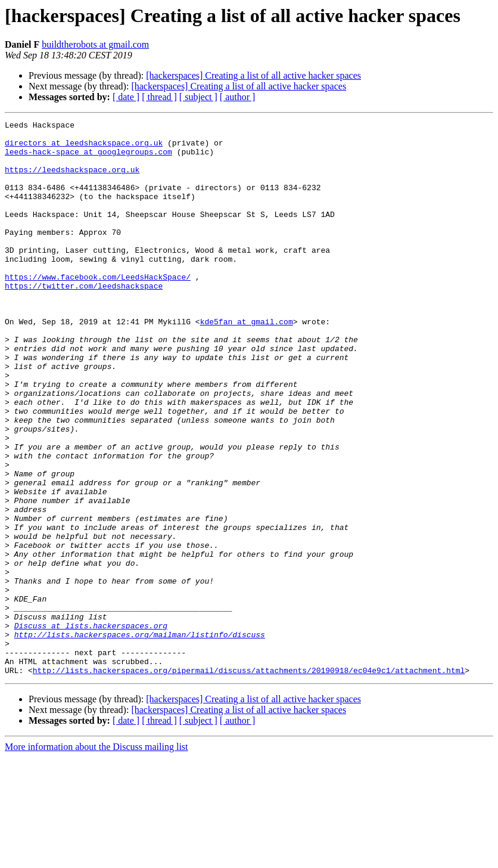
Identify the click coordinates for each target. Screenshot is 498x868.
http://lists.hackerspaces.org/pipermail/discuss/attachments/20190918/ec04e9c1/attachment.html (249, 781)
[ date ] (126, 97)
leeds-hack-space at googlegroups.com (88, 159)
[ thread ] (159, 97)
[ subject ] (198, 97)
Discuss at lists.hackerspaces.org (91, 727)
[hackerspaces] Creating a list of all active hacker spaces (253, 75)
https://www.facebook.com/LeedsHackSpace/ (98, 309)
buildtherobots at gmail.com (95, 44)
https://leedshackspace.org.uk (72, 180)
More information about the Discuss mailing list (97, 858)
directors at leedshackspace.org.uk (84, 148)
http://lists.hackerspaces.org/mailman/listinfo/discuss (140, 738)
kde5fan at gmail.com (247, 362)
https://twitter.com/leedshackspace (84, 320)
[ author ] (238, 97)
